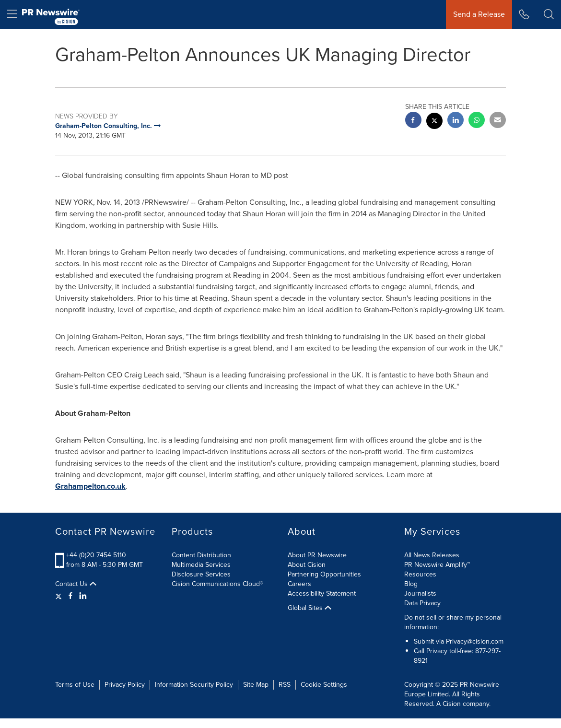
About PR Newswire (317, 555)
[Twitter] (60, 596)
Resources (420, 574)
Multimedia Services (201, 565)
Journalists (420, 593)
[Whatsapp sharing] (477, 121)
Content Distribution (201, 555)
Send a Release (479, 14)
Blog (411, 584)
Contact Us (76, 584)
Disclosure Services (201, 574)
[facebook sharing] (413, 121)
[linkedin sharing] (456, 121)
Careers (299, 584)
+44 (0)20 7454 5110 (96, 555)
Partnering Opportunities (324, 574)
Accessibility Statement (322, 593)
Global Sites (310, 608)
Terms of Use (75, 685)
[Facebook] (70, 596)
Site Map (256, 685)
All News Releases (432, 555)
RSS (285, 685)
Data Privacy (422, 603)
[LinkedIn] (83, 596)
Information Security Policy (194, 685)
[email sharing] (498, 121)
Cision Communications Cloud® (217, 584)
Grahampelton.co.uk (90, 486)
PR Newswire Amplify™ (437, 565)
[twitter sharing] (434, 122)
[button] (549, 14)
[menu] (12, 14)
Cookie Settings (324, 685)
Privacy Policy (125, 685)
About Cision (307, 565)
